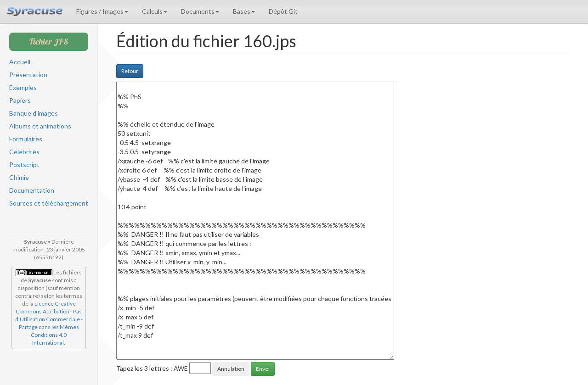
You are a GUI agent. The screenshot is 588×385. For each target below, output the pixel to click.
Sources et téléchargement (49, 203)
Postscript (24, 165)
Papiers (20, 100)
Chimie (19, 177)
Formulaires (26, 139)
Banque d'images (34, 113)
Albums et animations (40, 126)
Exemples (23, 87)
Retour (130, 71)
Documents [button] (200, 11)
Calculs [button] (155, 11)
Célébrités (24, 152)
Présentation (28, 75)
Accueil (20, 62)
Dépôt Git (283, 11)
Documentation (32, 190)
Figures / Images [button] (102, 11)
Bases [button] (244, 11)
